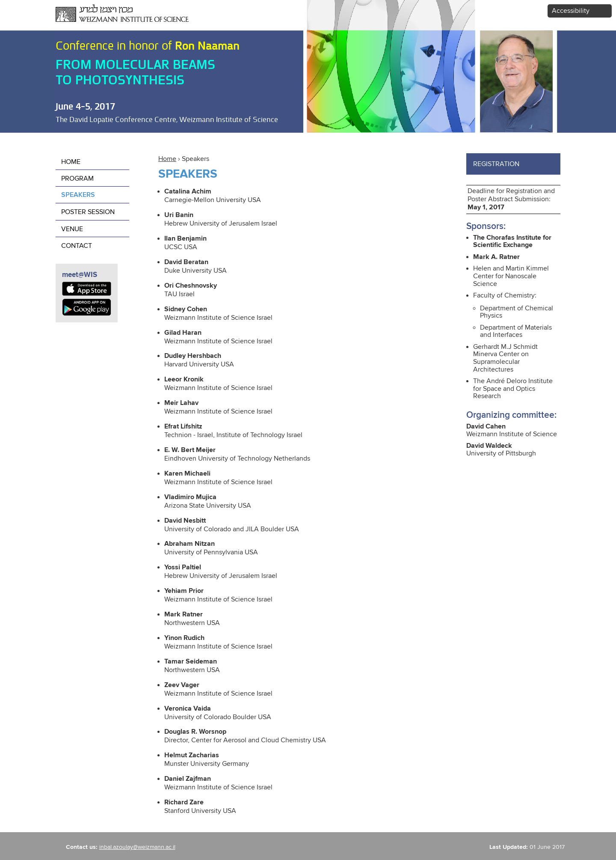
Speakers (78, 195)
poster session (88, 212)
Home (167, 159)
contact (77, 246)
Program (77, 179)
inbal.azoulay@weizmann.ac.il (137, 847)
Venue (72, 229)
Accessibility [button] (571, 11)
